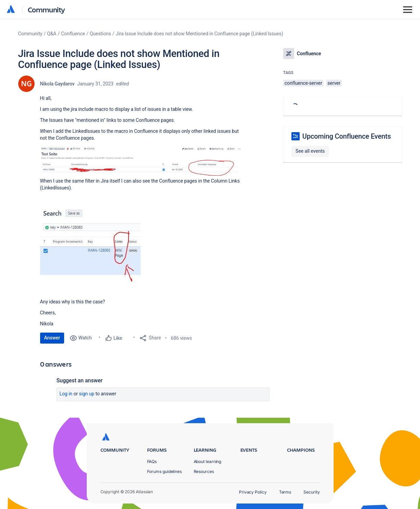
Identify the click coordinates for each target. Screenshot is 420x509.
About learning (208, 461)
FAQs (152, 461)
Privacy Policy (253, 492)
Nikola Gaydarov (57, 84)
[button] (143, 161)
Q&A (52, 34)
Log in (66, 394)
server (334, 83)
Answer (52, 338)
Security (311, 492)
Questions (100, 34)
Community (46, 9)
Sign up (87, 394)
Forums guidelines (165, 471)
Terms (285, 492)
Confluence (73, 34)
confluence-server (303, 83)
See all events (310, 151)
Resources (204, 471)
